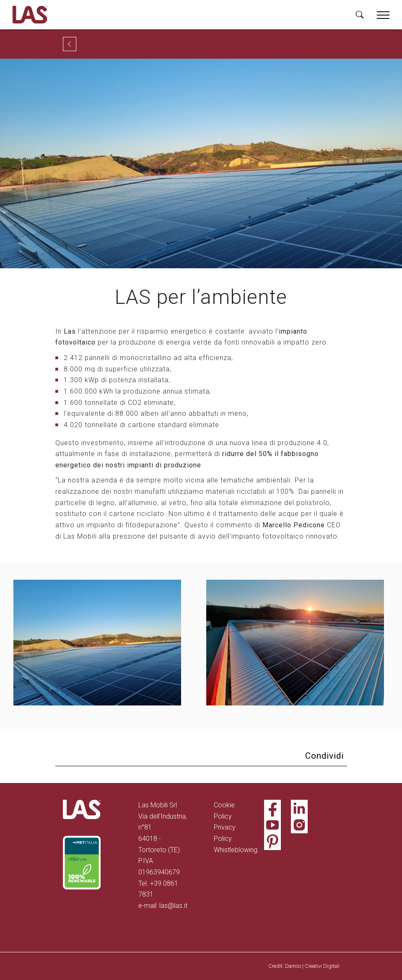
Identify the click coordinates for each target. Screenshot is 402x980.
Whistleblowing (236, 850)
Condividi (324, 756)
